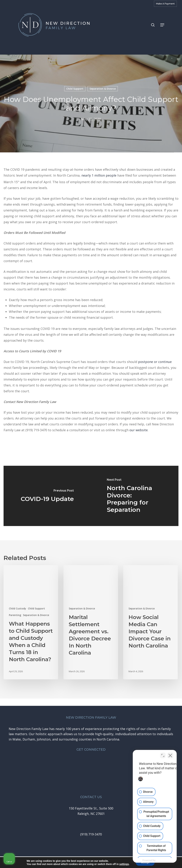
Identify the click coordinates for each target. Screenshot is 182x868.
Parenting (15, 615)
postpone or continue (155, 362)
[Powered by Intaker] (152, 861)
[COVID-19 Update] (47, 496)
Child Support (75, 89)
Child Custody (18, 608)
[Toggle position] (163, 754)
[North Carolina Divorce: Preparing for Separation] (135, 496)
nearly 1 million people (99, 175)
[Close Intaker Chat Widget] (170, 754)
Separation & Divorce (103, 89)
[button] (162, 25)
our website (139, 430)
